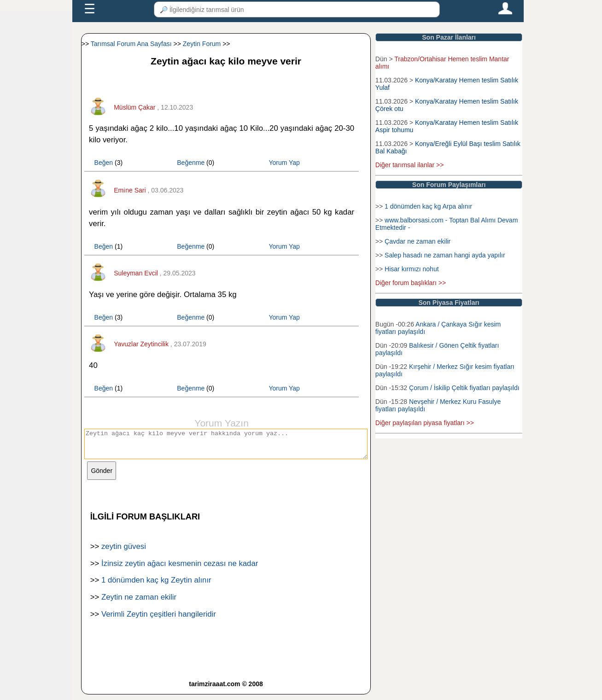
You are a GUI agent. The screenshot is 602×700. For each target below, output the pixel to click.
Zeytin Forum (202, 44)
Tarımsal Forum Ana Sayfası (131, 44)
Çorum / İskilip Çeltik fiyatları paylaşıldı (464, 388)
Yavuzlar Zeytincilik (141, 344)
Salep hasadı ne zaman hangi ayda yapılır (445, 255)
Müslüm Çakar (134, 107)
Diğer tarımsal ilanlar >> (410, 165)
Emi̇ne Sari (130, 190)
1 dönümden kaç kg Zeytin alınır (156, 586)
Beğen (104, 163)
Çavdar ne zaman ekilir (418, 241)
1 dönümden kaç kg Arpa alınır (428, 206)
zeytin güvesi (124, 552)
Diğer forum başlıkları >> (411, 283)
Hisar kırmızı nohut (412, 269)
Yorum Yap (284, 163)
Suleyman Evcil (136, 273)
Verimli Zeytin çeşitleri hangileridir (159, 620)
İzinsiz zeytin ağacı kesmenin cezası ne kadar (180, 569)
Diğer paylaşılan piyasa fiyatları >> (425, 423)
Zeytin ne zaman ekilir (139, 603)
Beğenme (191, 163)
